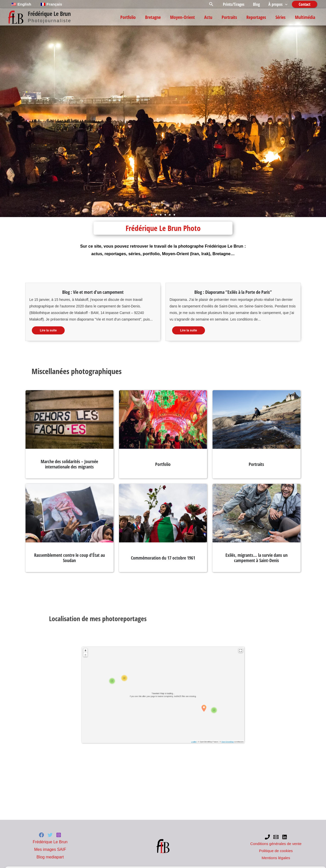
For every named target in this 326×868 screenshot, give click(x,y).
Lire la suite (48, 330)
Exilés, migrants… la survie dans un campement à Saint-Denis (257, 558)
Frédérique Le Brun (49, 14)
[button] (213, 4)
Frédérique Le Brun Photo (163, 228)
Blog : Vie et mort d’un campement (93, 292)
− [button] (148, 696)
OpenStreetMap (175, 713)
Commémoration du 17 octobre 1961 (163, 558)
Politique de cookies (21, 858)
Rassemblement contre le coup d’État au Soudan (69, 558)
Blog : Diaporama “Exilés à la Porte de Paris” (233, 292)
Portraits (256, 464)
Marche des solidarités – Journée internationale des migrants (69, 464)
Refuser (221, 844)
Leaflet (169, 713)
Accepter (156, 844)
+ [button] (148, 696)
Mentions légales (49, 858)
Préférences (287, 844)
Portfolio (163, 464)
